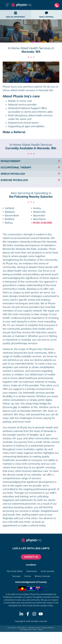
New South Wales (15, 571)
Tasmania (16, 576)
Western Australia (42, 576)
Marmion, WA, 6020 (43, 411)
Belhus (9, 223)
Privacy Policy (12, 628)
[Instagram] (34, 614)
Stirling (53, 336)
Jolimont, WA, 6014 (14, 414)
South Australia (47, 571)
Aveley (37, 208)
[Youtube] (41, 614)
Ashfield (9, 208)
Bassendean (12, 216)
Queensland (32, 571)
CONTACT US (31, 557)
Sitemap (40, 630)
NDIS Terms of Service (34, 628)
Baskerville (39, 212)
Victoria (27, 576)
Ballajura (10, 212)
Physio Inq (9, 87)
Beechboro (39, 219)
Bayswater (39, 216)
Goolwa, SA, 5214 (12, 438)
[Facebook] (28, 614)
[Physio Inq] (21, 5)
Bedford (9, 219)
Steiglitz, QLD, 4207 (40, 435)
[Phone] (57, 5)
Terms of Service (22, 628)
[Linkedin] (21, 614)
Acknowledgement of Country (28, 630)
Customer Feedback (48, 628)
